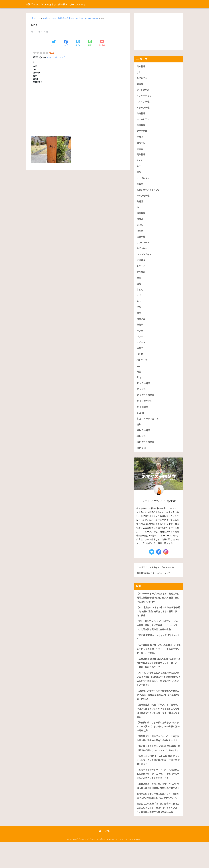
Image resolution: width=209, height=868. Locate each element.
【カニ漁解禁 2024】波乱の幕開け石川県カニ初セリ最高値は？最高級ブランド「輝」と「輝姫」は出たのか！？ (159, 670)
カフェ (140, 334)
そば (139, 298)
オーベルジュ (143, 179)
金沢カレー (142, 251)
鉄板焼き (141, 263)
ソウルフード (143, 245)
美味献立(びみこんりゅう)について (154, 579)
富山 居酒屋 (143, 412)
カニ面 (140, 185)
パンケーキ (142, 364)
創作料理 (141, 156)
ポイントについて (56, 57)
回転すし (141, 144)
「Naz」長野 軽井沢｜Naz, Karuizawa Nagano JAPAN (75, 18)
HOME (105, 857)
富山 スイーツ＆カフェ (148, 423)
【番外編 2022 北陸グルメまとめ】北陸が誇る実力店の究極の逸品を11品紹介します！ (158, 749)
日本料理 (141, 66)
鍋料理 (140, 221)
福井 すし (141, 441)
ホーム (37, 18)
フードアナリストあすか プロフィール (156, 573)
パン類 (140, 358)
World (46, 18)
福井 (139, 429)
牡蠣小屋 (141, 239)
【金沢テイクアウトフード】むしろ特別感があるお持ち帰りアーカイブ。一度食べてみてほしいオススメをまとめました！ (158, 791)
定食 (139, 310)
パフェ (140, 340)
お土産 (140, 150)
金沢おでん (142, 78)
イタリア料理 (143, 108)
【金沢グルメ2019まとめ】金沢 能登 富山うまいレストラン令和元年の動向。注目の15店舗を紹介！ (158, 777)
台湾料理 (141, 114)
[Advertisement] (78, 109)
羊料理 (140, 138)
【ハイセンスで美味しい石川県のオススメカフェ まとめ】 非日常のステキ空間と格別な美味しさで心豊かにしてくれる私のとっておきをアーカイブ (158, 686)
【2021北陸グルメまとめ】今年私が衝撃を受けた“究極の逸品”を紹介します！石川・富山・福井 (158, 617)
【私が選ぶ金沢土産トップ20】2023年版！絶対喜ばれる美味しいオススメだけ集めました (158, 763)
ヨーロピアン (143, 120)
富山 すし (141, 394)
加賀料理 (141, 215)
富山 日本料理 (144, 388)
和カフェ (141, 322)
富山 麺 (140, 418)
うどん (140, 293)
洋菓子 (140, 352)
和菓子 (140, 328)
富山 (139, 382)
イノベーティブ (145, 96)
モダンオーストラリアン (149, 191)
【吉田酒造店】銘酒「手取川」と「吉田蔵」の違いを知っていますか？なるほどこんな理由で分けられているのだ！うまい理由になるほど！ (158, 718)
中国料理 (141, 126)
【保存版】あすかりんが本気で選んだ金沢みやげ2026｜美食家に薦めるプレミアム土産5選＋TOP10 (158, 702)
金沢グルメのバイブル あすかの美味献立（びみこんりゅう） (71, 4)
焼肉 (139, 281)
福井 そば (141, 453)
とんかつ (141, 162)
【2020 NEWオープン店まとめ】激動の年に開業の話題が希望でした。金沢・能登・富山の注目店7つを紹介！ (158, 603)
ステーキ (141, 269)
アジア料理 (142, 132)
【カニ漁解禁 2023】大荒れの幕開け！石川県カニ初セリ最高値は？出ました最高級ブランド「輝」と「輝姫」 (159, 656)
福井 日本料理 (144, 435)
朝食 (139, 316)
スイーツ (141, 346)
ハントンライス (145, 257)
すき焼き (141, 275)
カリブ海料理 (143, 197)
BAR (139, 370)
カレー (140, 304)
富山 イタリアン (145, 406)
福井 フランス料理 (146, 447)
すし (139, 72)
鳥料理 (140, 203)
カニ (139, 168)
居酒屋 (140, 84)
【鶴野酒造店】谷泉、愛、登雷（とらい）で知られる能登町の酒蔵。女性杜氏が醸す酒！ (158, 805)
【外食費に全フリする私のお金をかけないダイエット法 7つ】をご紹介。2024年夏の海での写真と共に (158, 734)
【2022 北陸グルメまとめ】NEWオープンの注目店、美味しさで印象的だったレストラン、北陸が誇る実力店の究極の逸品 (158, 632)
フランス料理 (143, 90)
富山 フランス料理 (146, 400)
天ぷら (140, 227)
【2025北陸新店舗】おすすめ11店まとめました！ (158, 644)
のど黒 (140, 233)
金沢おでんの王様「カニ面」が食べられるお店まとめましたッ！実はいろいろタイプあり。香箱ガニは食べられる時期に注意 (158, 833)
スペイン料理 (143, 102)
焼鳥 (139, 287)
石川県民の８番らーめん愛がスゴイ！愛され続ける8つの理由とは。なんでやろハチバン (158, 819)
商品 (139, 376)
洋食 (139, 174)
